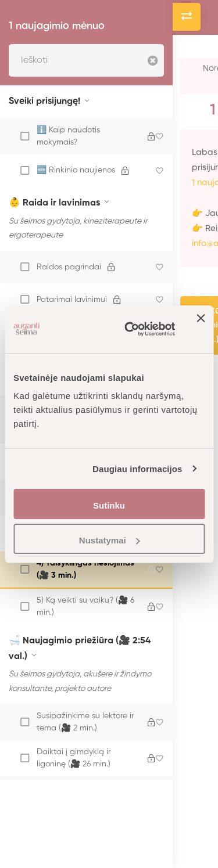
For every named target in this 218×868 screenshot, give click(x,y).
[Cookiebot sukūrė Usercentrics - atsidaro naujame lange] (130, 329)
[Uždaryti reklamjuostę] (201, 329)
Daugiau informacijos (137, 469)
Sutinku (109, 505)
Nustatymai (110, 540)
